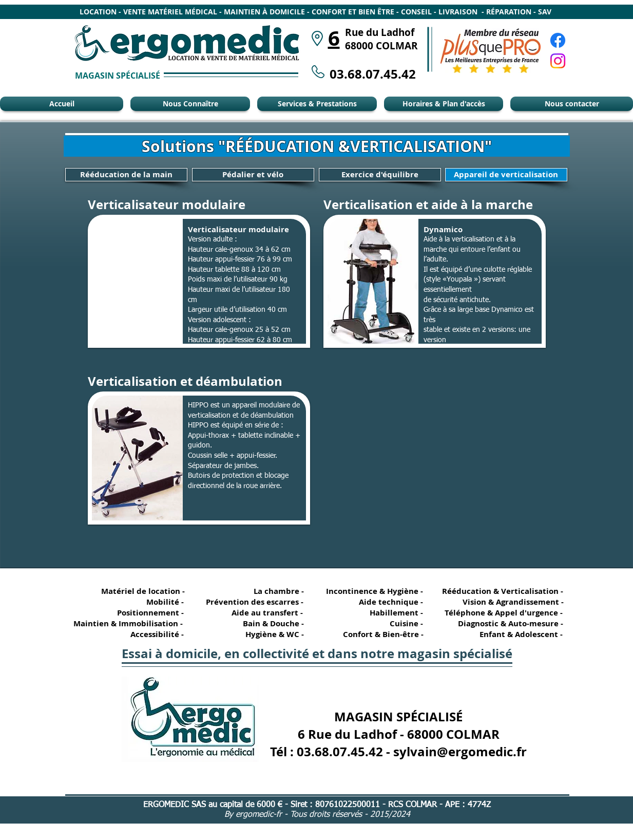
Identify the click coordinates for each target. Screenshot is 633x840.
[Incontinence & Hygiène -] (375, 591)
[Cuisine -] (392, 623)
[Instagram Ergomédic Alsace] (558, 61)
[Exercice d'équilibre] (380, 175)
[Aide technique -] (392, 602)
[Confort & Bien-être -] (379, 634)
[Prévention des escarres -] (254, 602)
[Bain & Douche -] (273, 623)
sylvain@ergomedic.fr (460, 752)
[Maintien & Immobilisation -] (127, 623)
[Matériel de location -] (145, 591)
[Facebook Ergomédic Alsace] (558, 40)
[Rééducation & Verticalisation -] (505, 591)
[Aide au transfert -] (265, 613)
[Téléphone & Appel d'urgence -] (503, 613)
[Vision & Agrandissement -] (509, 602)
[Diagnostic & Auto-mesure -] (506, 623)
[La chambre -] (273, 591)
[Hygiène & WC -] (273, 634)
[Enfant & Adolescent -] (517, 634)
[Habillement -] (392, 613)
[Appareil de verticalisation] (506, 175)
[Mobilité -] (153, 602)
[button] (199, 281)
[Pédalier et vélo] (253, 175)
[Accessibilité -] (153, 634)
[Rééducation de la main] (126, 175)
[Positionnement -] (153, 613)
